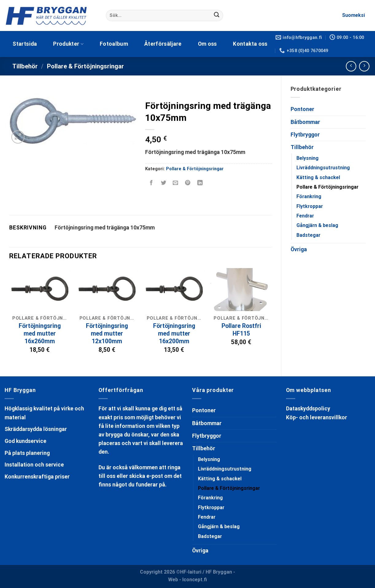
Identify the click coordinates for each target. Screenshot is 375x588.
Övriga (299, 249)
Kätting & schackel (318, 177)
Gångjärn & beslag (317, 225)
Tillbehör (25, 66)
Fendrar (305, 216)
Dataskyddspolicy (308, 409)
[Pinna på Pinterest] (188, 183)
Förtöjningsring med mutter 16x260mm (40, 334)
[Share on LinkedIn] (200, 183)
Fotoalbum (114, 44)
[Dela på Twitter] (163, 183)
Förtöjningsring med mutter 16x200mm (174, 334)
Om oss (207, 44)
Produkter (68, 44)
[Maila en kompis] (176, 183)
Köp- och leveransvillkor (317, 417)
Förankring (309, 196)
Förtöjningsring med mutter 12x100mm (107, 334)
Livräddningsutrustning (323, 168)
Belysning (307, 158)
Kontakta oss (250, 44)
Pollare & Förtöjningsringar (85, 66)
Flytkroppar (310, 206)
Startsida (25, 44)
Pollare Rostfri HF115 (241, 330)
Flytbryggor (305, 135)
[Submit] (217, 15)
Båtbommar (305, 122)
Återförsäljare (163, 44)
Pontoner (302, 109)
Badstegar (308, 235)
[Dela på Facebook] (151, 183)
